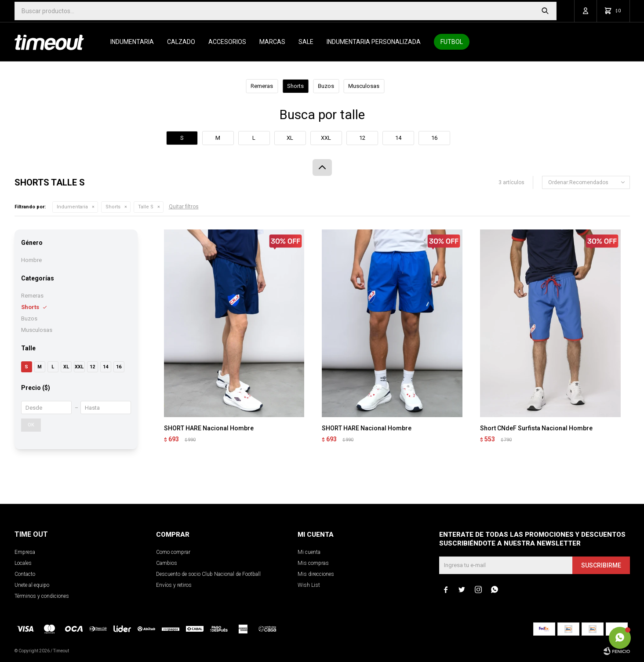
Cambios (167, 563)
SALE (306, 42)
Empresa (25, 552)
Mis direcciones (316, 574)
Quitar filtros (184, 207)
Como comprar (173, 552)
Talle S (146, 207)
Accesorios (227, 42)
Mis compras (313, 563)
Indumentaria (132, 42)
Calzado (181, 42)
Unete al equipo (32, 585)
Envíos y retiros (174, 585)
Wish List (309, 585)
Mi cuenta (309, 552)
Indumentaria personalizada (374, 42)
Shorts (113, 207)
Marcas (272, 42)
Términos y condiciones (42, 596)
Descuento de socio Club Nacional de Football (208, 574)
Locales (23, 563)
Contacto (25, 574)
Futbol (452, 42)
